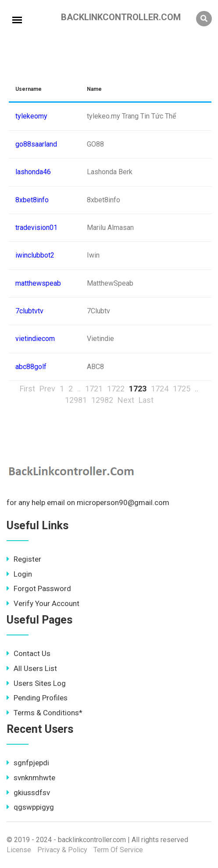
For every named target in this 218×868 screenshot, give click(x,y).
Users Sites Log (36, 683)
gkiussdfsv (28, 793)
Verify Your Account (43, 603)
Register (24, 559)
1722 (116, 389)
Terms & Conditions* (45, 713)
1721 (94, 389)
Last (146, 400)
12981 (76, 400)
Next (126, 400)
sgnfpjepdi (28, 763)
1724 (160, 389)
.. (79, 389)
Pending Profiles (37, 698)
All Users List (32, 668)
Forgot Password (39, 588)
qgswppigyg (30, 807)
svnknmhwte (31, 778)
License (19, 850)
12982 (102, 400)
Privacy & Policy (62, 850)
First (27, 389)
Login (19, 574)
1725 (182, 389)
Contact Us (29, 653)
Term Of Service (118, 850)
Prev (47, 389)
